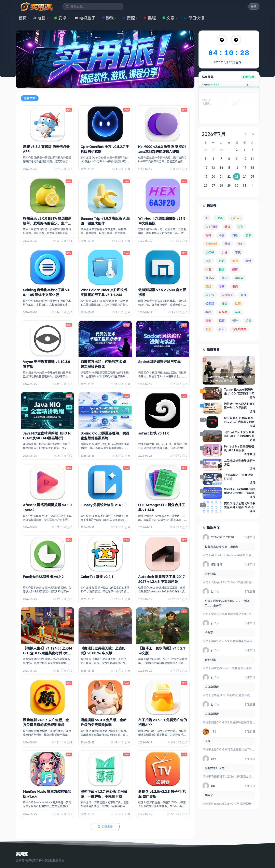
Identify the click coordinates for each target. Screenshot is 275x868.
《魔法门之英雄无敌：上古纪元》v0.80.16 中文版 (103, 651)
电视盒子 (85, 18)
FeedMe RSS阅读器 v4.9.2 (43, 577)
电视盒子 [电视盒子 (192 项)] (227, 295)
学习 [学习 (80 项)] (241, 244)
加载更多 (105, 826)
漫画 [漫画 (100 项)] (222, 286)
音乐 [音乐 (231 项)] (222, 329)
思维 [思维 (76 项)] (248, 261)
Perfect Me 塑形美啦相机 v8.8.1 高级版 (239, 448)
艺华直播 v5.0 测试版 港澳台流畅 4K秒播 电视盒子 (243, 695)
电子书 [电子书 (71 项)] (210, 295)
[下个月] (253, 134)
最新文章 (30, 98)
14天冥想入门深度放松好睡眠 (238, 477)
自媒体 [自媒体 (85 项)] (223, 312)
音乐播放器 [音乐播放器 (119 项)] (239, 329)
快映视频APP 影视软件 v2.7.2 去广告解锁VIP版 (239, 420)
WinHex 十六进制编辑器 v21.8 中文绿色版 (162, 221)
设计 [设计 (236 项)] (235, 321)
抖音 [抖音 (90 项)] (208, 269)
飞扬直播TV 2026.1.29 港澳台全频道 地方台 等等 (242, 582)
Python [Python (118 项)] (236, 218)
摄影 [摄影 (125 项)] (235, 269)
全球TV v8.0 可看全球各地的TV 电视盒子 (237, 614)
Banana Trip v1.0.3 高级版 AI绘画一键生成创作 (105, 221)
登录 (254, 7)
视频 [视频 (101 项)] (222, 321)
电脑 (39, 18)
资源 (129, 18)
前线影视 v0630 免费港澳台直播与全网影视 (238, 668)
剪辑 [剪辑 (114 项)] (208, 235)
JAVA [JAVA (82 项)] (219, 218)
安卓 (60, 18)
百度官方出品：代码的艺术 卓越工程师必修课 (103, 364)
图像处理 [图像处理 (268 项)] (211, 244)
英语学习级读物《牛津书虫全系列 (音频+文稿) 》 (240, 505)
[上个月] (245, 134)
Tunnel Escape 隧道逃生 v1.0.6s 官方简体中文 (239, 391)
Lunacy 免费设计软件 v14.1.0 (104, 505)
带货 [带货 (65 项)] (238, 252)
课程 (150, 18)
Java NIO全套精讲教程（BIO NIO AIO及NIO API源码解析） (47, 436)
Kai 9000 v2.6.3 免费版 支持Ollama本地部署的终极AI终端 (162, 149)
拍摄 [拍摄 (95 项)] (222, 269)
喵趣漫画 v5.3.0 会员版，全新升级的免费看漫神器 (104, 722)
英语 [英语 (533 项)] (238, 312)
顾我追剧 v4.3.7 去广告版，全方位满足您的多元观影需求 (46, 722)
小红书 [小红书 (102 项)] (210, 252)
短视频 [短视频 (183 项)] (210, 304)
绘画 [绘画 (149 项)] (238, 304)
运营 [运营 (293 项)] (248, 321)
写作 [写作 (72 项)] (241, 227)
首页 (23, 18)
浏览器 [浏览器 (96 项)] (239, 278)
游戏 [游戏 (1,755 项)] (208, 286)
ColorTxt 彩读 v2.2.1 (97, 577)
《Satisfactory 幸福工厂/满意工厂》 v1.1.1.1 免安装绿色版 (228, 379)
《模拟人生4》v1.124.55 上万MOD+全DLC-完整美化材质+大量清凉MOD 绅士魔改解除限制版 (47, 653)
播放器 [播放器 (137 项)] (210, 278)
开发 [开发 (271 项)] (208, 261)
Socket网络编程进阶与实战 (159, 362)
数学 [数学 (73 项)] (224, 278)
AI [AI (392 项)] (207, 218)
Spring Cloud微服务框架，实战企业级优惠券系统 (105, 436)
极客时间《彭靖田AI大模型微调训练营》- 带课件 (240, 491)
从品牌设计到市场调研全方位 (240, 463)
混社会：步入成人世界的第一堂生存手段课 (240, 406)
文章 (168, 18)
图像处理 (250, 454)
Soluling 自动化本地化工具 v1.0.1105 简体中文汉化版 (46, 292)
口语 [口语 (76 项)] (235, 235)
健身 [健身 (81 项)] (227, 227)
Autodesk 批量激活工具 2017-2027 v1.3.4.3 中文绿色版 (162, 579)
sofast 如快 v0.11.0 (154, 433)
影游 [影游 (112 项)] (222, 261)
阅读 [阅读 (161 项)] (208, 329)
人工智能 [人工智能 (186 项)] (211, 227)
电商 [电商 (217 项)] (235, 286)
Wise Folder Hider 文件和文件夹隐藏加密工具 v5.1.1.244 (104, 292)
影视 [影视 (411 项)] (235, 261)
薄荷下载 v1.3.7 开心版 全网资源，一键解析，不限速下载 (104, 794)
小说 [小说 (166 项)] (224, 252)
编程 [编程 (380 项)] (208, 312)
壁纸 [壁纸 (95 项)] (227, 244)
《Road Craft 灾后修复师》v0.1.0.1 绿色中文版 (239, 434)
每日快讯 (194, 18)
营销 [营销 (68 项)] (208, 321)
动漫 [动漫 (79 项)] (222, 235)
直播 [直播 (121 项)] (244, 295)
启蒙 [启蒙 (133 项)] (248, 235)
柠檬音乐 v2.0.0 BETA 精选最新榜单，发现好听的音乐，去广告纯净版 (47, 223)
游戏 (108, 18)
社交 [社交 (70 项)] (224, 304)
